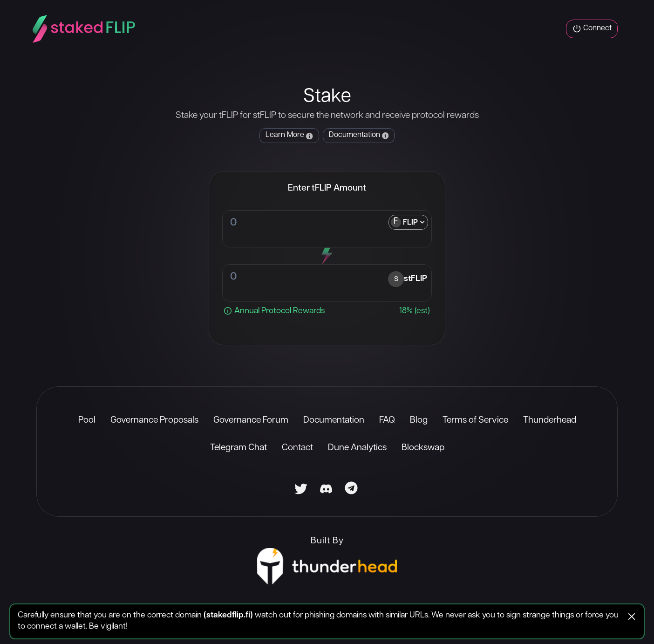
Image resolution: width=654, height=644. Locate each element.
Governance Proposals (154, 421)
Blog (419, 421)
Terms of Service (475, 421)
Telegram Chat (238, 448)
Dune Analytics (357, 448)
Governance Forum (251, 421)
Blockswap (423, 448)
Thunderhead (550, 421)
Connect (592, 29)
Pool (87, 421)
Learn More (289, 135)
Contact (297, 448)
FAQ (387, 421)
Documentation (334, 421)
